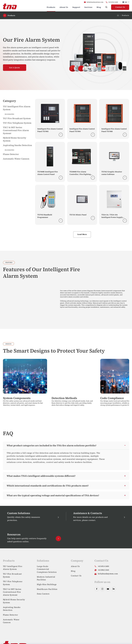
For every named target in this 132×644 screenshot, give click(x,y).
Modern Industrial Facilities (46, 578)
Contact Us (120, 7)
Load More (82, 234)
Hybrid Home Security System (14, 601)
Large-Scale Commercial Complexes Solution (47, 569)
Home (118, 15)
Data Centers (43, 594)
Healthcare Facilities (47, 589)
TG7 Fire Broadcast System (17, 118)
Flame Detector (11, 154)
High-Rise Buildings (47, 584)
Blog (99, 7)
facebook (97, 589)
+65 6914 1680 (113, 2)
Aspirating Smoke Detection (17, 145)
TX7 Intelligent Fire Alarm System (13, 568)
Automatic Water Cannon (16, 159)
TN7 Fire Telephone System (17, 123)
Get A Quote (15, 68)
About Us (64, 7)
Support (76, 7)
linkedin (114, 589)
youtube (108, 589)
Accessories (9, 114)
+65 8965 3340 (103, 570)
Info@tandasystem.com (95, 2)
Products (51, 7)
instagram (102, 589)
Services (88, 7)
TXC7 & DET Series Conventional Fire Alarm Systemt (16, 130)
